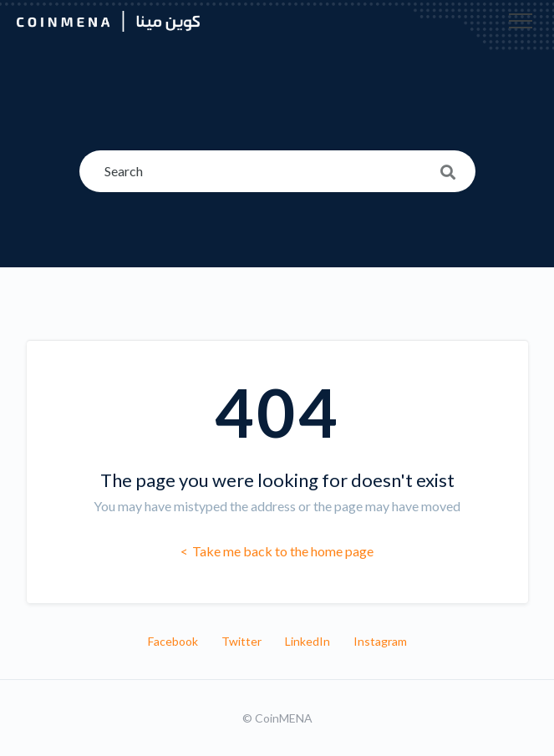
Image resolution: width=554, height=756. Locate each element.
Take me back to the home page (282, 551)
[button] (521, 21)
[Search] (277, 171)
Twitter (241, 641)
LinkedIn (307, 641)
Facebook (173, 641)
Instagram (380, 641)
